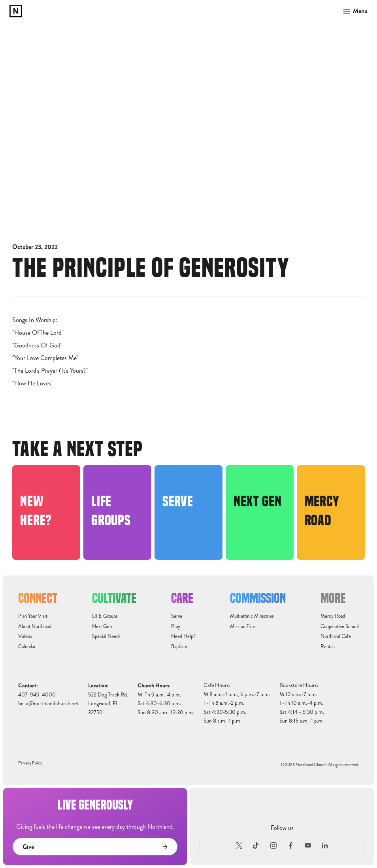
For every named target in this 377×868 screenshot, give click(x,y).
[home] (16, 11)
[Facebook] (291, 845)
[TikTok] (256, 845)
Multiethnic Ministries (252, 616)
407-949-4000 (37, 695)
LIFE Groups (105, 616)
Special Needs (106, 636)
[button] (353, 11)
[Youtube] (308, 845)
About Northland (35, 626)
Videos (25, 636)
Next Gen (102, 626)
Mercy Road (333, 616)
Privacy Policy (30, 763)
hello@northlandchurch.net (48, 703)
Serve (177, 616)
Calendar (27, 647)
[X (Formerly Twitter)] (239, 845)
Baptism (179, 647)
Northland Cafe (336, 636)
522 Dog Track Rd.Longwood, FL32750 (108, 704)
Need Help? (183, 636)
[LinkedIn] (325, 845)
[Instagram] (273, 845)
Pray (176, 626)
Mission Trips (243, 626)
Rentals (328, 647)
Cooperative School (340, 626)
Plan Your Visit (33, 616)
